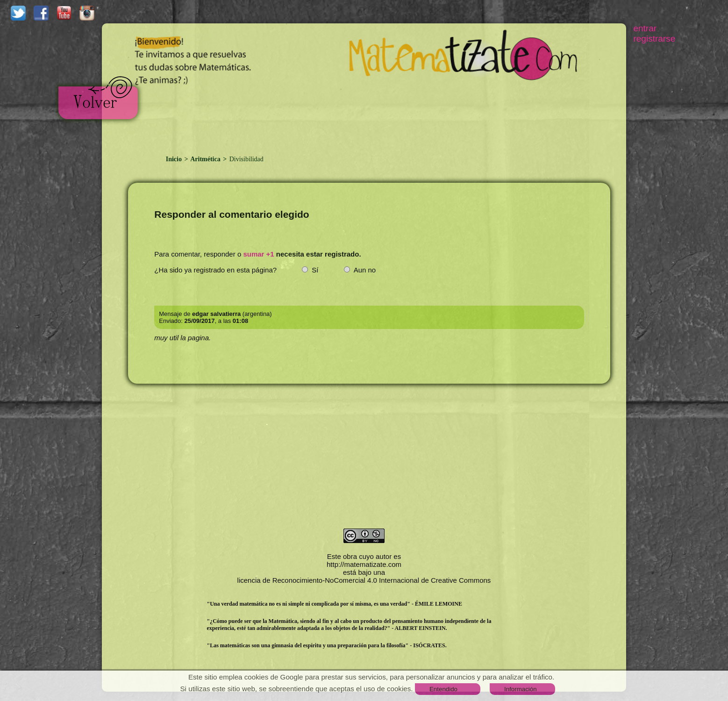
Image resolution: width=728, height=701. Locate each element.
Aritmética (205, 159)
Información (521, 689)
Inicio (175, 159)
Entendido (443, 689)
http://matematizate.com (364, 564)
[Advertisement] (364, 116)
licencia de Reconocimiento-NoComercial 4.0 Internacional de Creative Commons (364, 580)
